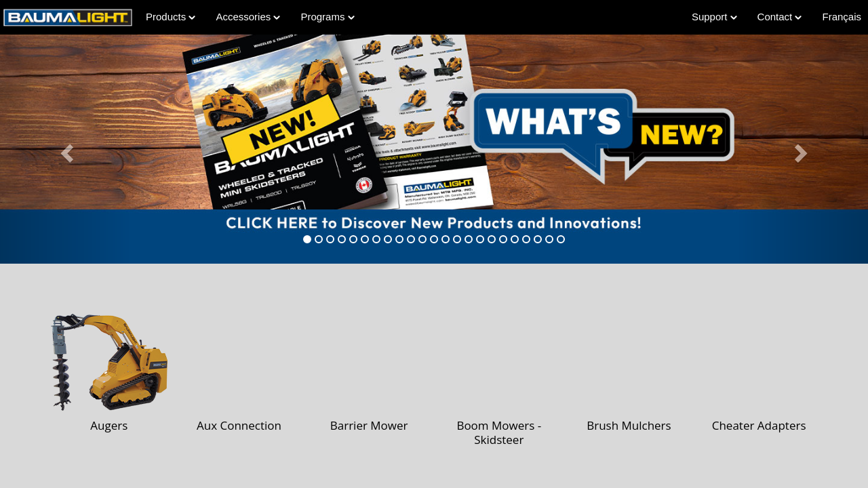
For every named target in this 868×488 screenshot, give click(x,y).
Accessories (248, 17)
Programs (327, 17)
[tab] (307, 239)
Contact (780, 17)
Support (714, 17)
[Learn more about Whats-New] (434, 149)
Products (171, 17)
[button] (65, 149)
